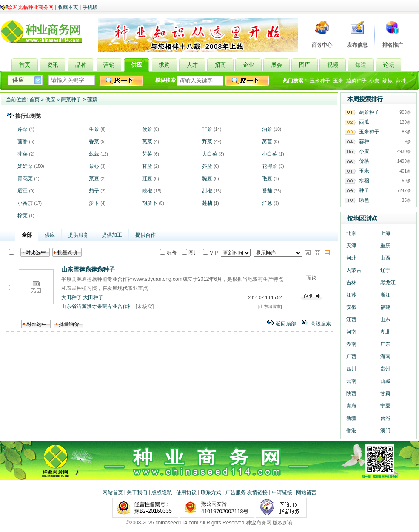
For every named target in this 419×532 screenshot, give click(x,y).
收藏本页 (68, 7)
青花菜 (25, 178)
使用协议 (186, 492)
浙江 (385, 295)
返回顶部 (286, 324)
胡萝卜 (150, 203)
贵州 (385, 369)
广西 (351, 357)
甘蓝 (147, 166)
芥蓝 (207, 166)
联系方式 (211, 492)
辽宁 (385, 270)
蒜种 (401, 81)
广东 (385, 344)
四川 (351, 369)
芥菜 (23, 154)
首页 (34, 99)
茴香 (23, 141)
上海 (385, 233)
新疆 (351, 418)
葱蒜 (94, 154)
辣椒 (388, 81)
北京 (351, 233)
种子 (364, 190)
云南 (351, 381)
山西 (385, 258)
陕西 (351, 393)
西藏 (385, 381)
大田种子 (71, 297)
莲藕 (92, 99)
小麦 (374, 81)
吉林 (351, 283)
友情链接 (257, 492)
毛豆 (267, 178)
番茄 (267, 191)
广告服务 (236, 492)
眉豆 (23, 191)
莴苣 (267, 141)
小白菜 (270, 154)
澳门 (385, 430)
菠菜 (147, 129)
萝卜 (94, 203)
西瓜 (364, 122)
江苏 (351, 295)
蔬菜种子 (356, 81)
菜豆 (94, 178)
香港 (351, 430)
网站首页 (113, 492)
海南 (385, 357)
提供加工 (112, 235)
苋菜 (147, 141)
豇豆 (147, 178)
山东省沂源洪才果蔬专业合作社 (97, 306)
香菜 (94, 141)
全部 (27, 235)
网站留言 (306, 492)
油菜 (267, 129)
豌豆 (207, 178)
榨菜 (23, 215)
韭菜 (207, 129)
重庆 (385, 246)
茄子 (94, 191)
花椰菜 (270, 166)
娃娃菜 (25, 166)
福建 (385, 307)
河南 (351, 332)
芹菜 (23, 129)
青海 (351, 406)
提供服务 (78, 235)
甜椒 (207, 191)
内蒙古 (354, 270)
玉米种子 (320, 81)
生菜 (94, 129)
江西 (351, 320)
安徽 (351, 307)
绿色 (364, 200)
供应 (50, 99)
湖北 (385, 332)
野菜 (207, 141)
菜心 (94, 166)
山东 (385, 320)
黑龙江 (388, 283)
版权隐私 (162, 492)
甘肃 (385, 393)
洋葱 (267, 203)
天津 (351, 246)
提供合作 (145, 235)
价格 (364, 161)
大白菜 (210, 154)
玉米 (338, 81)
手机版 (90, 7)
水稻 (364, 181)
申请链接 (282, 492)
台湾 (385, 418)
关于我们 (137, 492)
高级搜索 (321, 324)
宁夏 (385, 406)
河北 (351, 258)
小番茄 (25, 203)
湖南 (351, 344)
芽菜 (147, 154)
